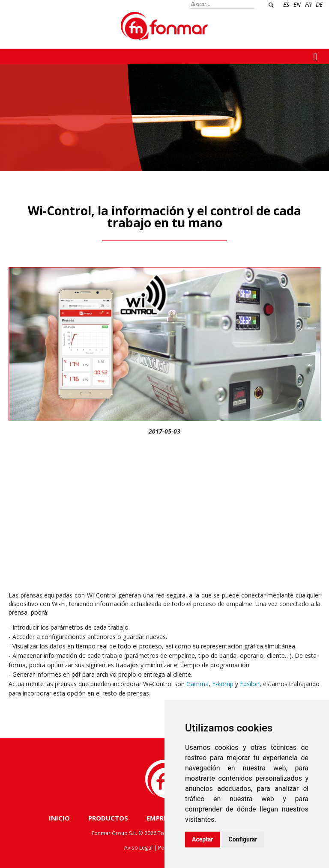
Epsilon (250, 684)
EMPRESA (161, 818)
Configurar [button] (243, 839)
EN (297, 4)
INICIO (59, 818)
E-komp (223, 684)
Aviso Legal (138, 847)
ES (286, 4)
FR (308, 4)
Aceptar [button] (203, 839)
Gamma (197, 684)
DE (319, 4)
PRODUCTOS (108, 818)
